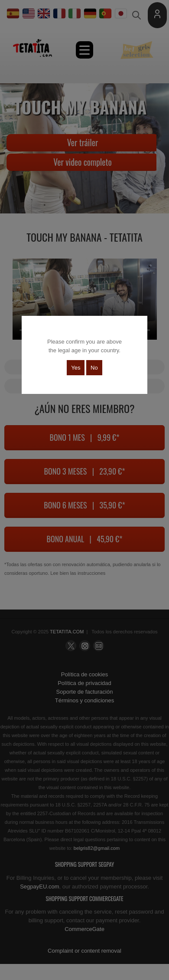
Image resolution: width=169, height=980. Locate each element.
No (94, 368)
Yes (76, 368)
